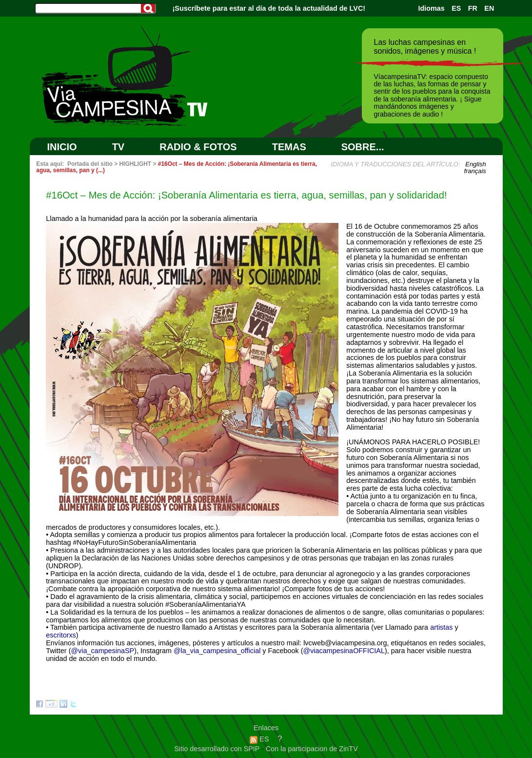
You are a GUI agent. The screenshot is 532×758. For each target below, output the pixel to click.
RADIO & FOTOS (198, 147)
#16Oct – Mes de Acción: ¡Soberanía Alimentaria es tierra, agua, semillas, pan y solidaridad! (246, 195)
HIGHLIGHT (135, 164)
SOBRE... (363, 147)
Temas (289, 147)
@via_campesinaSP (102, 651)
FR (473, 8)
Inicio (62, 147)
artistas (441, 627)
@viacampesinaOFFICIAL (344, 651)
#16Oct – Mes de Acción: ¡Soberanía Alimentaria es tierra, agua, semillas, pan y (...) (177, 167)
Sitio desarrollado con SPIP (218, 749)
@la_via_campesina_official (217, 651)
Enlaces (266, 728)
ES (456, 8)
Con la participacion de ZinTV (312, 749)
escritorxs (61, 635)
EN (489, 8)
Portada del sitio (90, 164)
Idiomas (431, 8)
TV (118, 147)
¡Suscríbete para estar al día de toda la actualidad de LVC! (269, 8)
